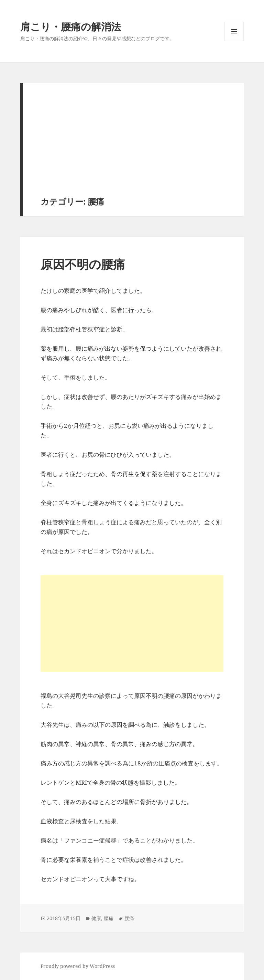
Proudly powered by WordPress (78, 966)
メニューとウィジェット (234, 41)
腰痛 (109, 918)
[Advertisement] (133, 145)
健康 (96, 918)
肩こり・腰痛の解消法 (71, 26)
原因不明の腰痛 (83, 264)
